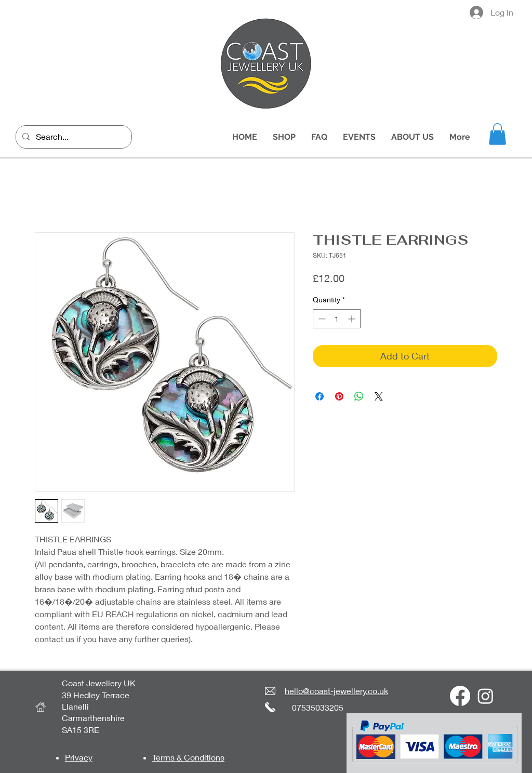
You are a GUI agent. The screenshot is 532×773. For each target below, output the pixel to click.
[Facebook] (460, 696)
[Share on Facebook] (320, 396)
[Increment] (353, 319)
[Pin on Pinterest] (339, 396)
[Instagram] (486, 696)
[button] (497, 134)
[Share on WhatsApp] (359, 396)
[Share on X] (379, 396)
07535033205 (318, 707)
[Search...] (73, 137)
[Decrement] (321, 319)
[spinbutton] (337, 319)
